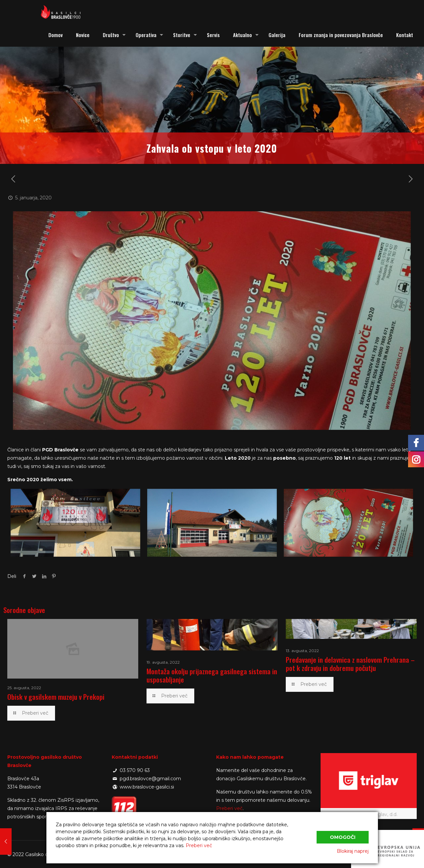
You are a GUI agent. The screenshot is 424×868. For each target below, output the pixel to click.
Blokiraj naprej (353, 851)
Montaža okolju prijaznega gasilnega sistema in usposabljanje (212, 675)
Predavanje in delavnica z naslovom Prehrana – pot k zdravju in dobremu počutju (350, 664)
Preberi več (229, 808)
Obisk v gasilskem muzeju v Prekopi (56, 697)
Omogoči (343, 837)
